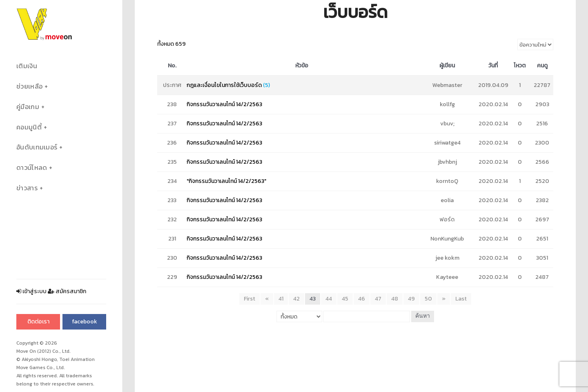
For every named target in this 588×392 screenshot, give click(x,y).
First (249, 299)
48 (395, 299)
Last (461, 299)
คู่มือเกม (28, 107)
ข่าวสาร (27, 188)
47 (378, 299)
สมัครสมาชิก (67, 291)
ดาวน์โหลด (32, 168)
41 (281, 299)
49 (411, 299)
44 (329, 299)
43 (313, 299)
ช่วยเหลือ (29, 86)
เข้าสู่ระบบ (31, 291)
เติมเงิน (27, 66)
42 (296, 299)
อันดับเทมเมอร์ (37, 147)
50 (428, 299)
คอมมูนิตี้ (29, 127)
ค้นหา (423, 316)
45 (345, 299)
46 (362, 299)
